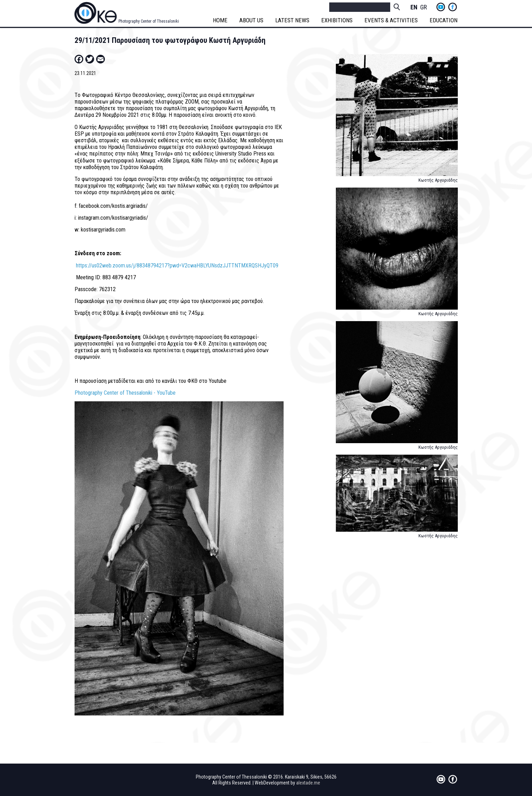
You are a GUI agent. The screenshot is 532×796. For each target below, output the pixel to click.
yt (441, 7)
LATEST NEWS (293, 20)
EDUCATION (444, 20)
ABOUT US (252, 20)
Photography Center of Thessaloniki (149, 21)
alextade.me (308, 783)
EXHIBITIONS (337, 20)
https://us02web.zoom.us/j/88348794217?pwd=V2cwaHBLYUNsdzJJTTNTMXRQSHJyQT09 (177, 266)
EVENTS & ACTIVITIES (391, 20)
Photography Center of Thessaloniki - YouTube (125, 393)
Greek (424, 7)
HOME (221, 20)
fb (453, 7)
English (414, 7)
